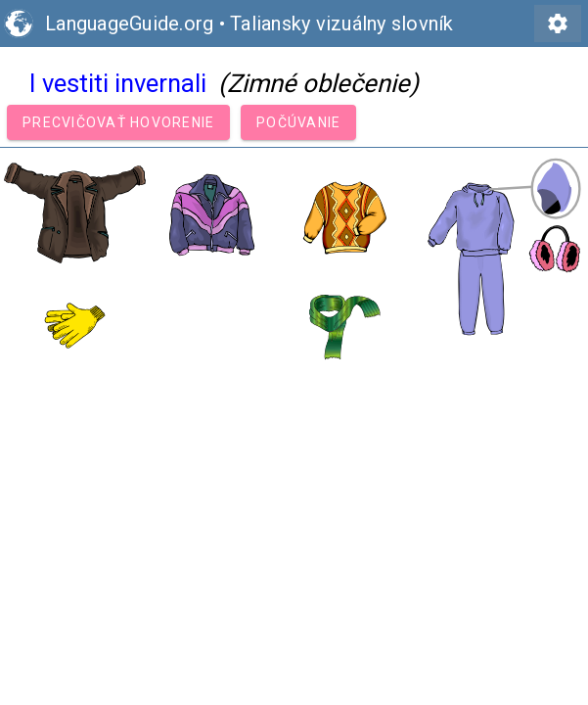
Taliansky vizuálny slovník (342, 23)
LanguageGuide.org (129, 23)
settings (558, 23)
